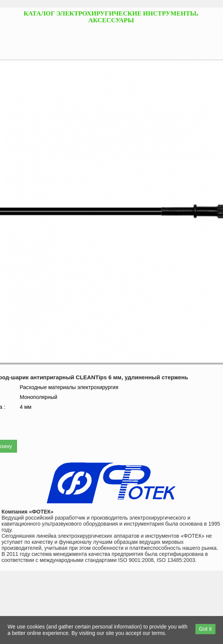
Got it (205, 629)
